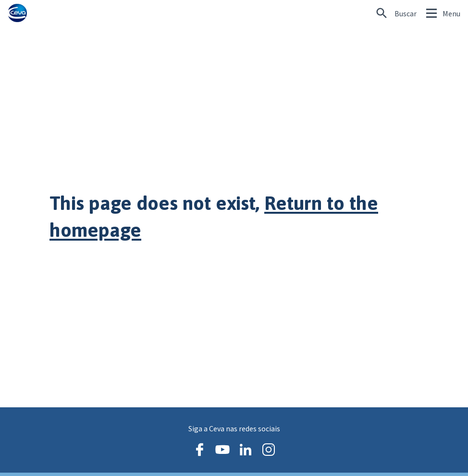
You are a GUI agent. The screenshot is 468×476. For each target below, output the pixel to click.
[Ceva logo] (17, 13)
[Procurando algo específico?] (396, 13)
